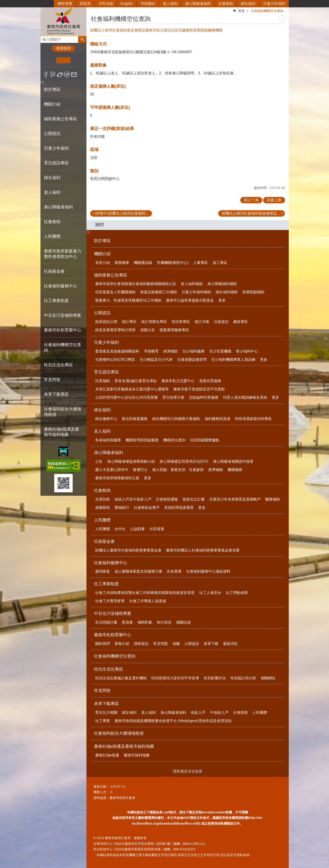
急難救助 (103, 508)
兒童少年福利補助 (196, 292)
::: (42, 9)
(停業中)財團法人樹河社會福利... (122, 213)
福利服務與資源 (217, 419)
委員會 (127, 622)
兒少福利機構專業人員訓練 (233, 360)
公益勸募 (137, 529)
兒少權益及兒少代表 (156, 360)
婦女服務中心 (106, 419)
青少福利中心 (247, 351)
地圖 (176, 644)
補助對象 (145, 622)
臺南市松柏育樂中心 (113, 635)
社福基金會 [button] (54, 271)
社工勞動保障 (237, 593)
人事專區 (200, 263)
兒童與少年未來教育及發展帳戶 (235, 499)
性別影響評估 (215, 678)
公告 (99, 461)
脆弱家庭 (103, 571)
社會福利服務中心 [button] (60, 286)
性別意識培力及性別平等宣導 (175, 678)
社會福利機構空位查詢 (63, 347)
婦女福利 (248, 4)
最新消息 (230, 644)
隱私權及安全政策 (188, 771)
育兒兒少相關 (106, 713)
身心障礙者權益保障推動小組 (131, 461)
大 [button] (77, 60)
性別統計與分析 (243, 678)
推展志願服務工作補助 (159, 292)
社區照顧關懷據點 (205, 440)
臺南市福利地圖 (137, 755)
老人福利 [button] (52, 192)
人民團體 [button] (52, 236)
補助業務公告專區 (111, 275)
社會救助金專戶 (147, 508)
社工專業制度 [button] (56, 301)
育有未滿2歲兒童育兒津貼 (136, 381)
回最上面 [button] (274, 200)
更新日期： (101, 787)
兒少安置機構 (220, 351)
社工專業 (103, 721)
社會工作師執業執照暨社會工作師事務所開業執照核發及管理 (145, 593)
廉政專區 (240, 322)
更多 (222, 300)
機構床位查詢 (174, 440)
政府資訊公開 (106, 322)
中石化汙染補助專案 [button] (63, 315)
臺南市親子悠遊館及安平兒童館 (199, 389)
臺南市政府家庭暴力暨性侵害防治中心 (63, 254)
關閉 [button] (100, 225)
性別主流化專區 (109, 669)
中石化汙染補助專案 (113, 613)
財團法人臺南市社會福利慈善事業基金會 (128, 550)
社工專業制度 (106, 584)
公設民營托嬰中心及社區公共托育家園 (126, 397)
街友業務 (174, 571)
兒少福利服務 (194, 351)
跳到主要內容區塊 (2, 2)
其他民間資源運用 (179, 508)
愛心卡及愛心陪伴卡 (112, 470)
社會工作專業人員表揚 (148, 601)
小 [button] (49, 60)
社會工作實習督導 (110, 601)
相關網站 (268, 678)
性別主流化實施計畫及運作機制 (121, 678)
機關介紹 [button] (52, 104)
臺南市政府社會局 (63, 21)
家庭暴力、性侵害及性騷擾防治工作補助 (128, 300)
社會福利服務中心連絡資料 (208, 571)
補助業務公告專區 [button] (60, 119)
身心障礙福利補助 (222, 284)
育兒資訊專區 (106, 372)
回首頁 (85, 4)
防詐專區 (52, 90)
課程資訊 (141, 644)
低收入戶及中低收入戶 (133, 499)
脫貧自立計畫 (194, 499)
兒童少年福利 (274, 4)
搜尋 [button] (82, 39)
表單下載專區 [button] (56, 394)
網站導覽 (65, 4)
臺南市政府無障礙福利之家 (117, 478)
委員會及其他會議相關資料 (117, 351)
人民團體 (102, 520)
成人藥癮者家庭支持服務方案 (138, 571)
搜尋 (44, 38)
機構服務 (235, 470)
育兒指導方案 (173, 397)
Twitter (60, 75)
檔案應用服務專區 (174, 330)
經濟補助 (171, 351)
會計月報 (202, 322)
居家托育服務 (210, 381)
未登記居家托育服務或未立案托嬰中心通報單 (132, 389)
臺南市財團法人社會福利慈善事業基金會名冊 (203, 550)
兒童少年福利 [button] (56, 148)
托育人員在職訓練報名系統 (245, 397)
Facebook (46, 75)
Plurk (53, 75)
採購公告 (148, 330)
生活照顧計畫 (106, 622)
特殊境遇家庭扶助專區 (253, 419)
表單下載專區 (106, 704)
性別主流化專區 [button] (58, 365)
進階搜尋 (63, 48)
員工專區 (220, 263)
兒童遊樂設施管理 (192, 360)
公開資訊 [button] (52, 134)
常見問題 (160, 644)
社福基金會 (104, 541)
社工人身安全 (210, 593)
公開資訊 (102, 313)
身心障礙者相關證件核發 (233, 461)
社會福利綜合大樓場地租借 (63, 412)
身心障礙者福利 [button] (58, 207)
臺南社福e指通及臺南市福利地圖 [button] (62, 432)
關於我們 (103, 644)
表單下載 (211, 644)
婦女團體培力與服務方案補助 (176, 419)
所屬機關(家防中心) (173, 263)
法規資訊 (221, 322)
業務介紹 (122, 644)
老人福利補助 (192, 284)
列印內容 (282, 18)
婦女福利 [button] (52, 178)
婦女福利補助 (227, 292)
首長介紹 (103, 263)
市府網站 (148, 4)
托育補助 (103, 381)
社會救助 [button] (52, 222)
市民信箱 (106, 4)
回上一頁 (251, 200)
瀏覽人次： (101, 792)
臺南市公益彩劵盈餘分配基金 (190, 300)
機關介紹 (102, 254)
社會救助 (226, 4)
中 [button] (63, 60)
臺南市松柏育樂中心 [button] (63, 330)
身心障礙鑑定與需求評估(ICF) (184, 461)
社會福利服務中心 (111, 563)
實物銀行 (122, 508)
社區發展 (157, 529)
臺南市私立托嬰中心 (178, 381)
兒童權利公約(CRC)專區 (115, 360)
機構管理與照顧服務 (142, 440)
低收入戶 (198, 713)
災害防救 (103, 499)
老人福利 (170, 4)
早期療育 (151, 351)
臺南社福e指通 (107, 755)
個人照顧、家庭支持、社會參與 (178, 470)
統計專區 (129, 322)
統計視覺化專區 (154, 322)
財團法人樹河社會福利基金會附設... (251, 213)
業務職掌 (122, 263)
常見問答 (52, 380)
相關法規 (183, 622)
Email (74, 75)
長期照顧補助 (253, 292)
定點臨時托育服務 (204, 397)
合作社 (120, 529)
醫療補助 (273, 499)
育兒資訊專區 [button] (56, 163)
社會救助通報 (167, 499)
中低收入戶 (219, 713)
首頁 (241, 11)
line (67, 75)
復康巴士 (140, 470)
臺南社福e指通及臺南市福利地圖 (124, 746)
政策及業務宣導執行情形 (115, 330)
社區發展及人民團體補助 (115, 292)
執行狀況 (164, 622)
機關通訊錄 (143, 263)
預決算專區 (181, 322)
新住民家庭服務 (135, 419)
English (127, 4)
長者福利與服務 (108, 440)
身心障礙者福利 (198, 4)
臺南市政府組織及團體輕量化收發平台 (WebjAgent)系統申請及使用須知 (173, 721)
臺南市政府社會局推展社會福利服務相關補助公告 (136, 284)
